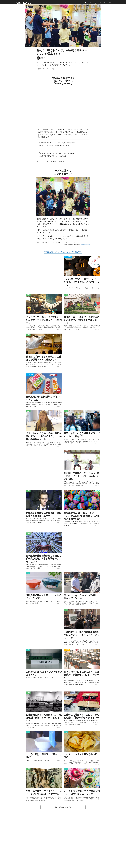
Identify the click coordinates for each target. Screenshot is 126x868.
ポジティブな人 (57, 248)
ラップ (66, 248)
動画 (62, 248)
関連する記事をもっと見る (63, 808)
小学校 (71, 248)
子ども (79, 248)
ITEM (28, 574)
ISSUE (28, 296)
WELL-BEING (68, 258)
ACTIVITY (67, 651)
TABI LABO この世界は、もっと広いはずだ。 (63, 253)
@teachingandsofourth (86, 246)
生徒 (75, 248)
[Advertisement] (63, 843)
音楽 (88, 248)
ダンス (84, 248)
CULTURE (67, 452)
